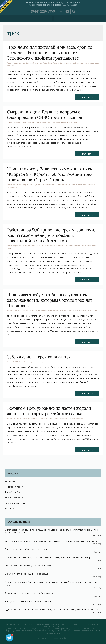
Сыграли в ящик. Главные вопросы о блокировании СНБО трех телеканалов (46, 115)
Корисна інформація (15, 503)
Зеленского (64, 63)
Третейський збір (14, 492)
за (40, 246)
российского (59, 419)
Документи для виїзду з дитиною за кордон (27, 574)
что (13, 66)
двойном (36, 63)
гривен (25, 246)
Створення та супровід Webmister (53, 638)
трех (9, 66)
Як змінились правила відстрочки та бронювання (29, 593)
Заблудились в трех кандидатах (39, 357)
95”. (36, 185)
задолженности (47, 311)
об (55, 185)
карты (52, 419)
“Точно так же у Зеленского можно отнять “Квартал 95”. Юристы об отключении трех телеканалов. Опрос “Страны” (50, 174)
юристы (14, 187)
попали (71, 246)
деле (30, 246)
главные (43, 122)
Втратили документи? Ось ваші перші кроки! (27, 549)
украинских (73, 419)
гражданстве (27, 63)
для (41, 63)
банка (25, 419)
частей (80, 419)
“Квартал (26, 185)
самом (89, 246)
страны (81, 185)
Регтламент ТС (12, 481)
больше (32, 311)
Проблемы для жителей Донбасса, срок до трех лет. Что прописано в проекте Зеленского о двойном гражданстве (50, 53)
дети (34, 246)
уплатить (90, 311)
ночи (66, 246)
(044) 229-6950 (43, 11)
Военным (30, 419)
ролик (84, 246)
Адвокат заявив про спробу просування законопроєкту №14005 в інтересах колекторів (48, 557)
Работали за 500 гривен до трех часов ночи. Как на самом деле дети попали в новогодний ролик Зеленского (51, 235)
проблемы (76, 63)
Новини (10, 63)
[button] (53, 19)
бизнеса (25, 311)
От (73, 311)
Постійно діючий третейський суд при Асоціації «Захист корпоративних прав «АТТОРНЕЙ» (53, 4)
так (86, 185)
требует (78, 311)
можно (52, 185)
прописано (91, 63)
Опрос (59, 185)
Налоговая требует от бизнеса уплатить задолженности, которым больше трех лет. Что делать (50, 300)
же (39, 185)
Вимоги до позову (14, 498)
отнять (75, 185)
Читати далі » (87, 96)
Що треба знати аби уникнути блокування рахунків (30, 566)
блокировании (28, 122)
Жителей (56, 63)
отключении (67, 185)
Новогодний (60, 246)
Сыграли (55, 122)
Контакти (9, 508)
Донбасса (49, 63)
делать (38, 311)
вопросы (36, 122)
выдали (37, 419)
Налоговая (68, 311)
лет (71, 63)
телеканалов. (63, 122)
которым (56, 311)
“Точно (32, 185)
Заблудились (27, 362)
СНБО (49, 122)
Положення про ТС (14, 487)
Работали (78, 246)
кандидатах (36, 362)
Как (51, 246)
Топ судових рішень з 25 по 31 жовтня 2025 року (29, 601)
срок (97, 63)
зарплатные (45, 419)
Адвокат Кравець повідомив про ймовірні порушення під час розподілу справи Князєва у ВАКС (52, 610)
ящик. (75, 122)
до (44, 63)
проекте (83, 63)
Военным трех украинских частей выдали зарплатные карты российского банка (49, 411)
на (54, 246)
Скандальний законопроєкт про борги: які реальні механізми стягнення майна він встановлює (51, 541)
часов (9, 248)
